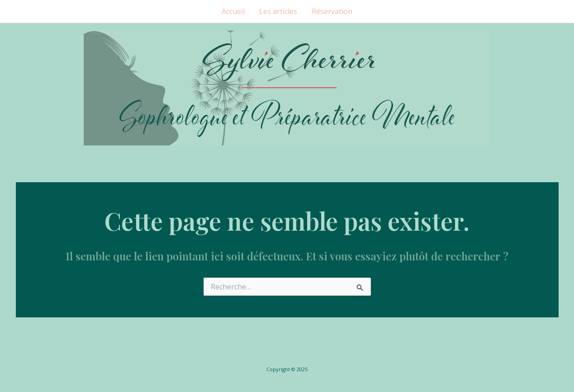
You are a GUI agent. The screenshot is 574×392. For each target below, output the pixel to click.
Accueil (233, 11)
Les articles (278, 11)
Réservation (332, 11)
